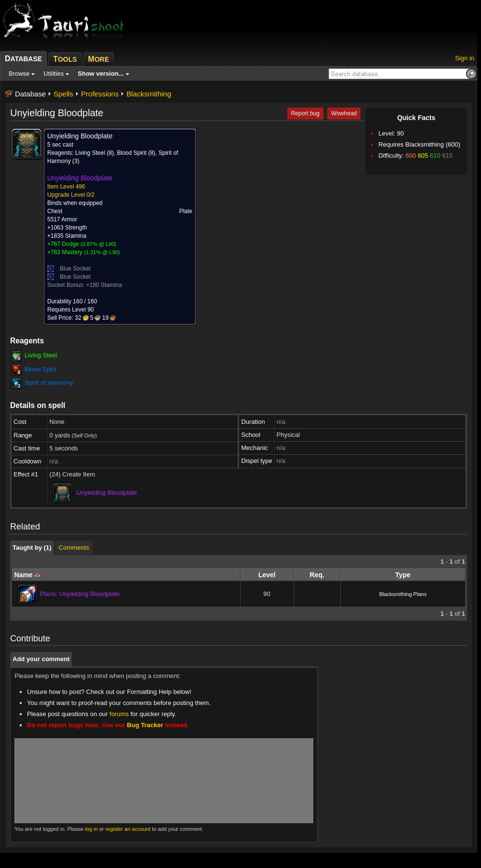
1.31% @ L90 (102, 252)
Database (30, 94)
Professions (100, 94)
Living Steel (41, 355)
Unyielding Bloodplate (107, 493)
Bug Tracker (145, 725)
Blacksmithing (149, 94)
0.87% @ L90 (99, 244)
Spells (63, 94)
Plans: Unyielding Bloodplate (80, 594)
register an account (128, 829)
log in (91, 829)
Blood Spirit (40, 369)
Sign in (465, 58)
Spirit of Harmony (49, 383)
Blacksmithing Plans (403, 594)
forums (119, 714)
